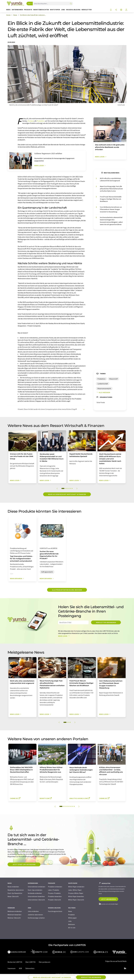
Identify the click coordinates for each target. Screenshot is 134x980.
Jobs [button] (63, 10)
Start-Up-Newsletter (15, 893)
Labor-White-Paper (75, 890)
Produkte (71, 915)
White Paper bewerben (76, 896)
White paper (72, 918)
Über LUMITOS (30, 962)
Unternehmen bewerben (36, 896)
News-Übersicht (13, 896)
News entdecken (13, 887)
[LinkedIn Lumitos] (125, 968)
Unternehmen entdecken (36, 887)
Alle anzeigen (103, 392)
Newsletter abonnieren (106, 622)
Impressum (12, 968)
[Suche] (71, 4)
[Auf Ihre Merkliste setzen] (111, 10)
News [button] (8, 10)
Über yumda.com (44, 962)
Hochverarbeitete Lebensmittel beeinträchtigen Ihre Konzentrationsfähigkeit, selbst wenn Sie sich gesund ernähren (111, 221)
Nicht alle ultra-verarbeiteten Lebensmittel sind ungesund (110, 179)
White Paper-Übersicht (76, 900)
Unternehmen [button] (17, 10)
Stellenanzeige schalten (36, 918)
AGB (20, 968)
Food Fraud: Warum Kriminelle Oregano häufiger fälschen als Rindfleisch (111, 199)
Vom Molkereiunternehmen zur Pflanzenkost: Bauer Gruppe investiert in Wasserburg (111, 209)
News (70, 911)
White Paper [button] (55, 10)
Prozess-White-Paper (76, 893)
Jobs (70, 921)
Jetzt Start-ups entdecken (24, 864)
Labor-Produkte (54, 890)
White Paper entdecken (76, 887)
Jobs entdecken (33, 911)
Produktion (41, 121)
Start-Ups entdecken (35, 890)
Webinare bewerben (14, 915)
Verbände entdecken (35, 893)
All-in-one (72, 928)
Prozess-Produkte (54, 893)
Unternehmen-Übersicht (36, 900)
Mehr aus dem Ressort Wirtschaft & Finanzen (67, 494)
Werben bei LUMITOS (15, 962)
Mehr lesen (64, 636)
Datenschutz (30, 968)
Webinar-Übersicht (14, 918)
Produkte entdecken (55, 887)
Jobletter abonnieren (35, 915)
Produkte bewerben (55, 896)
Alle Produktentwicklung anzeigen (67, 590)
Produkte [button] (28, 10)
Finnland (31, 121)
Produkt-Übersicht (55, 900)
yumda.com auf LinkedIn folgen (108, 904)
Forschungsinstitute (55, 911)
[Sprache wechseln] (121, 10)
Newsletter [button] (87, 10)
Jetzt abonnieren (108, 899)
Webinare (71, 924)
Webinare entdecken (15, 911)
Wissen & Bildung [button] (73, 10)
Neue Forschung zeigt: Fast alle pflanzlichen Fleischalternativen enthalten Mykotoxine (111, 189)
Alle (29, 4)
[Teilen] (116, 10)
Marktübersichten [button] (41, 10)
